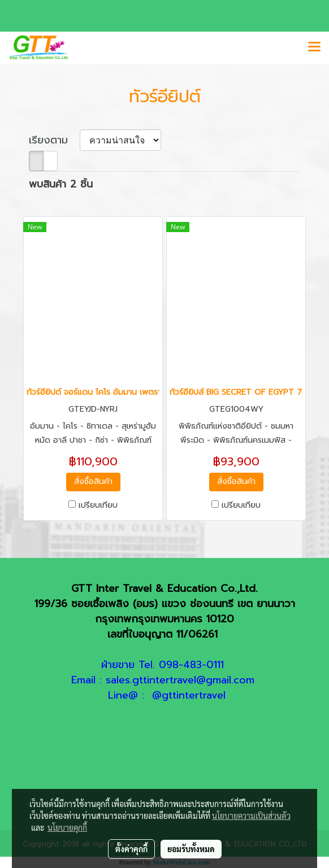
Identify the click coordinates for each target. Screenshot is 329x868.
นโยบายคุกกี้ (67, 827)
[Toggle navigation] (314, 47)
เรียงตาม (54, 140)
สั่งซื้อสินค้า (93, 481)
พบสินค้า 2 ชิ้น (61, 184)
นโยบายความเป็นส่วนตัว (251, 815)
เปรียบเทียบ (98, 505)
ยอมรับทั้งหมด (191, 849)
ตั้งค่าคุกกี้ (131, 849)
